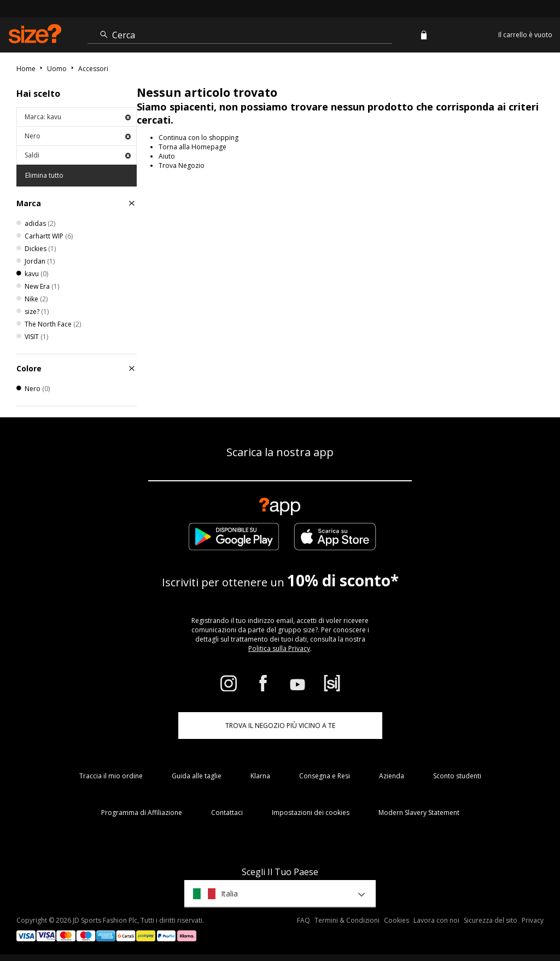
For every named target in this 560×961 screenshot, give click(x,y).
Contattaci (227, 813)
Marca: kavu (78, 117)
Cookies (396, 920)
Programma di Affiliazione (142, 813)
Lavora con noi (436, 920)
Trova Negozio (182, 165)
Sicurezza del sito (491, 920)
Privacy (533, 920)
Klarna (260, 776)
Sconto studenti (457, 776)
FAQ (304, 920)
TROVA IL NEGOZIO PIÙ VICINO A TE (280, 726)
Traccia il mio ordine (111, 776)
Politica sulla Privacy (279, 648)
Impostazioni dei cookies (311, 813)
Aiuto (167, 156)
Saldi (78, 155)
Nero (78, 136)
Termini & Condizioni (347, 920)
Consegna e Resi (325, 776)
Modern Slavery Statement (419, 813)
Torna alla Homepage (192, 147)
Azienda (392, 776)
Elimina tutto (44, 175)
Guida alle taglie (197, 776)
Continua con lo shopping (199, 138)
